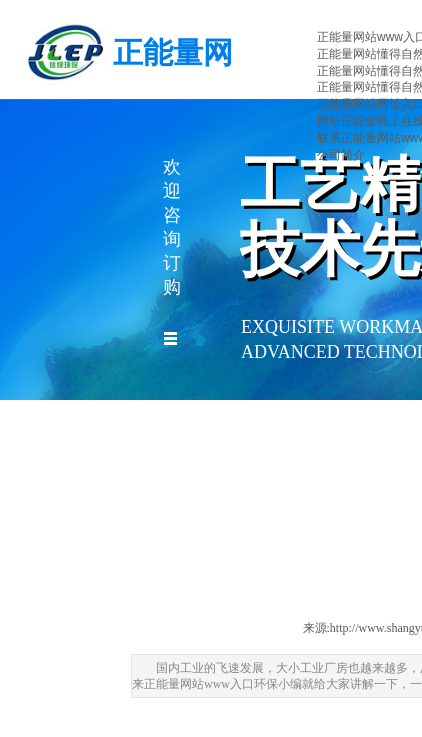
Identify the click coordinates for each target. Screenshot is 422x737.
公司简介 (341, 155)
